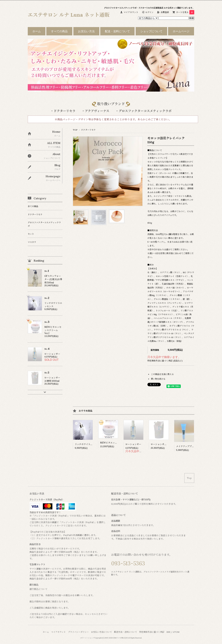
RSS (168, 632)
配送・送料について (117, 31)
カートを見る (185, 12)
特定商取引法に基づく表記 (152, 632)
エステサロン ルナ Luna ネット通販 (69, 15)
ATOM (176, 632)
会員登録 (165, 12)
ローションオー (133, 444)
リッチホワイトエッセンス (88, 444)
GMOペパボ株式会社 (120, 638)
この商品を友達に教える (162, 374)
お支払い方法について (101, 632)
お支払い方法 (86, 31)
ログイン (149, 12)
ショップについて (151, 31)
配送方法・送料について (126, 632)
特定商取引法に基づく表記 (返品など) (165, 361)
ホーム (37, 31)
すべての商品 (59, 31)
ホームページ (181, 31)
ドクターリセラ (88, 130)
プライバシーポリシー (78, 632)
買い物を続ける (158, 379)
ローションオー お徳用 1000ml (166, 444)
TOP (75, 130)
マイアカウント (131, 12)
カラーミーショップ (87, 638)
